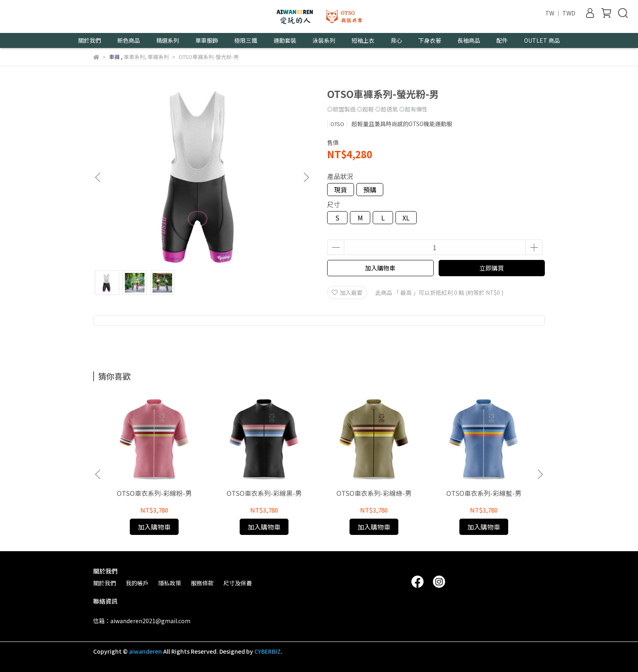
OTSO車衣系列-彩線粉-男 (154, 493)
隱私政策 (170, 583)
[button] (306, 177)
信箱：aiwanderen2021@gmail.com (142, 621)
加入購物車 (380, 268)
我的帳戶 (137, 583)
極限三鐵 (246, 40)
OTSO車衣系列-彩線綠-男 (374, 493)
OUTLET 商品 (542, 40)
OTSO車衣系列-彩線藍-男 (484, 493)
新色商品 (129, 40)
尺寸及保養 (238, 583)
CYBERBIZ (268, 651)
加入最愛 (347, 292)
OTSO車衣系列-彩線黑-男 (264, 493)
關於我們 (105, 583)
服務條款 (202, 583)
